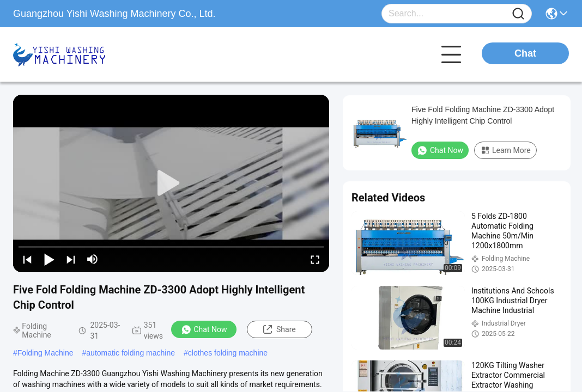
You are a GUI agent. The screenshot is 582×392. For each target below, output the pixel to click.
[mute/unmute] (93, 259)
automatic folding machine (131, 353)
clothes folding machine (228, 353)
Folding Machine (46, 353)
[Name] (518, 14)
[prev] (27, 259)
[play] (171, 183)
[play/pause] (49, 259)
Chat (525, 53)
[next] (71, 259)
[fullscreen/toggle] (315, 259)
